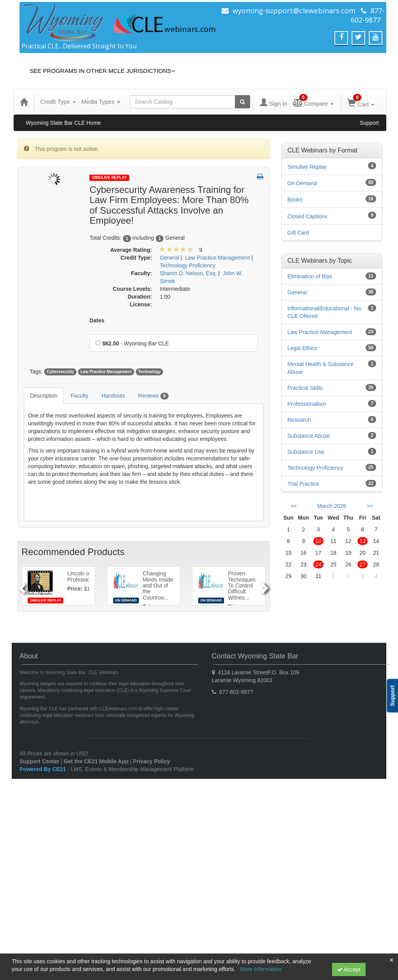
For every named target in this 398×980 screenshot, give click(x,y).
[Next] (266, 586)
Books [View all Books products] (295, 200)
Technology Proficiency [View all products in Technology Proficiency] (187, 265)
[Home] (24, 102)
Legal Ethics (302, 348)
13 (362, 541)
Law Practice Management (320, 332)
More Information (261, 969)
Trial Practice (303, 484)
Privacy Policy (152, 761)
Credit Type (58, 102)
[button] (260, 177)
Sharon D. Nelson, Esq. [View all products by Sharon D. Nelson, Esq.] (188, 273)
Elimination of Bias (310, 276)
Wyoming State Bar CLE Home (63, 123)
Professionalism (307, 404)
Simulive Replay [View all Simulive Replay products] (307, 167)
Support (369, 123)
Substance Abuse (309, 436)
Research (299, 420)
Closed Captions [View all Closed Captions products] (308, 216)
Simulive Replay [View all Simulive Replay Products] (109, 178)
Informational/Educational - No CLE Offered (324, 312)
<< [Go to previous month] (294, 506)
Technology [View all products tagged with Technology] (149, 372)
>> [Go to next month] (370, 506)
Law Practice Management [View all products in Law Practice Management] (218, 258)
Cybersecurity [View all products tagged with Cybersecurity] (60, 372)
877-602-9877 (368, 15)
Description (44, 396)
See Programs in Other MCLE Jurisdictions (102, 71)
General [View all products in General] (169, 258)
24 (318, 564)
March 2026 (332, 506)
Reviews (153, 396)
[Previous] (21, 586)
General (297, 292)
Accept (349, 969)
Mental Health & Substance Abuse (321, 368)
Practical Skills (305, 388)
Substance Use (306, 452)
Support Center (39, 761)
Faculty (79, 396)
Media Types (101, 102)
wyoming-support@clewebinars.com (294, 11)
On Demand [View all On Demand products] (302, 183)
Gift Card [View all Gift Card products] (298, 233)
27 (362, 564)
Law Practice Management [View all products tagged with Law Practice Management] (106, 372)
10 (318, 541)
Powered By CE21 (44, 769)
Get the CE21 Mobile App (96, 761)
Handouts (113, 396)
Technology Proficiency (315, 468)
